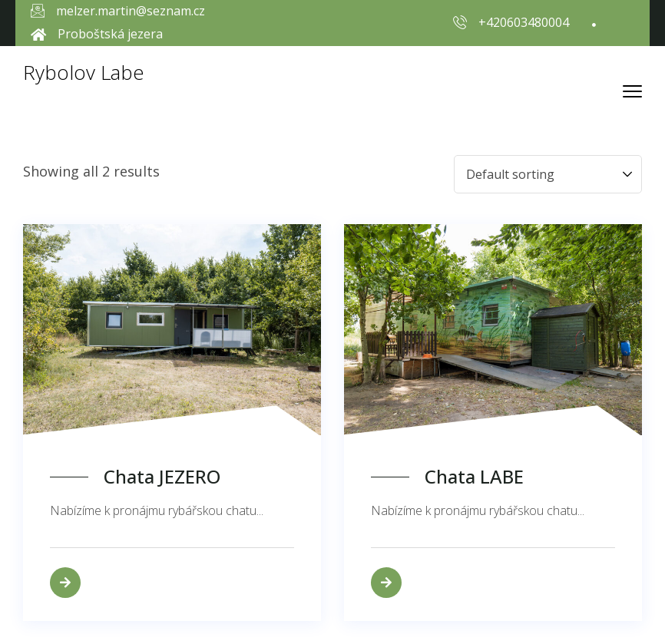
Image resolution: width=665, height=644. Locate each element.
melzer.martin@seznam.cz (131, 11)
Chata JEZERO (162, 477)
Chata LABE (474, 477)
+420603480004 (524, 22)
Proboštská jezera (110, 34)
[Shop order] (548, 174)
